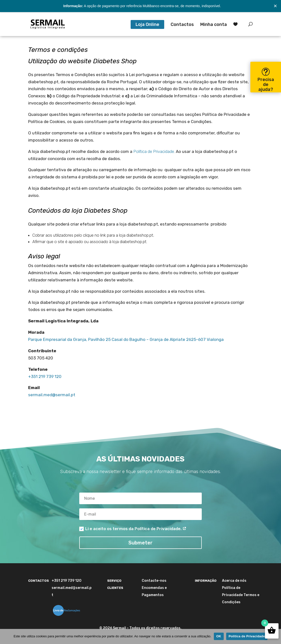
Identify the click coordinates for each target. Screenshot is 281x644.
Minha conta (214, 25)
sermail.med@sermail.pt (52, 395)
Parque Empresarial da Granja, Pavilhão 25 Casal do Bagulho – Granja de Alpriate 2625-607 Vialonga (126, 339)
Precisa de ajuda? (266, 84)
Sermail (119, 628)
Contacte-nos (154, 581)
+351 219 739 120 (45, 376)
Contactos (182, 25)
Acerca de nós (234, 581)
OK (219, 636)
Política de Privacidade (154, 151)
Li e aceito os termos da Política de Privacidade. (133, 529)
